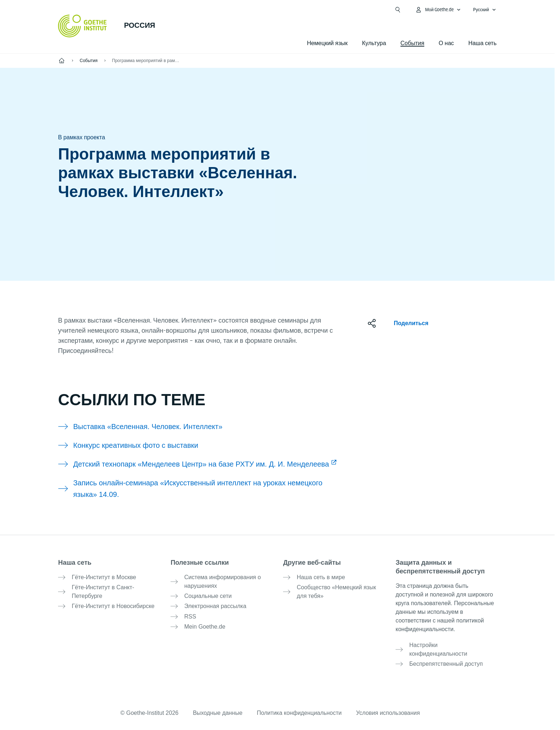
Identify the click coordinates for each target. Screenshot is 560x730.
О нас (446, 43)
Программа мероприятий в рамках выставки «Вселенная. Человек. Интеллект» (146, 61)
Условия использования (388, 712)
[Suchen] (398, 10)
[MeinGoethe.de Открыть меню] (438, 10)
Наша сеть (482, 43)
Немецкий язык (327, 43)
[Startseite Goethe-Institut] (82, 26)
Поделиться (411, 323)
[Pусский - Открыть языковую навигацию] (485, 10)
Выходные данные (217, 712)
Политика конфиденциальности (299, 712)
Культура (374, 43)
